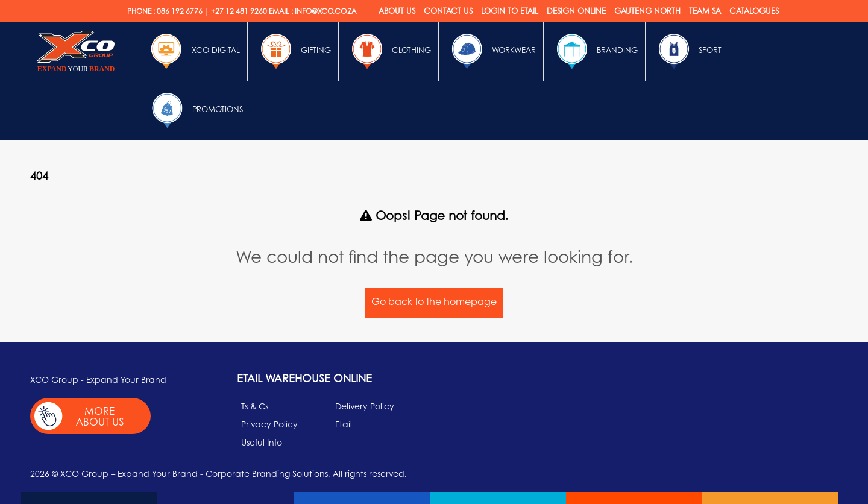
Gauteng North (647, 11)
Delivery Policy (365, 406)
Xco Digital (193, 51)
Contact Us (448, 11)
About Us (397, 11)
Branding (594, 51)
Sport (687, 51)
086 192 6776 (180, 11)
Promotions (195, 110)
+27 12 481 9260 (239, 11)
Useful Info (262, 442)
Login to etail (510, 11)
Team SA (705, 11)
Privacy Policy (269, 424)
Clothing (388, 51)
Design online (576, 11)
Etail (344, 424)
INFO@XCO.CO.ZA (325, 11)
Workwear (491, 51)
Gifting (293, 51)
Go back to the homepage (434, 301)
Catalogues (754, 11)
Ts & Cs (255, 406)
